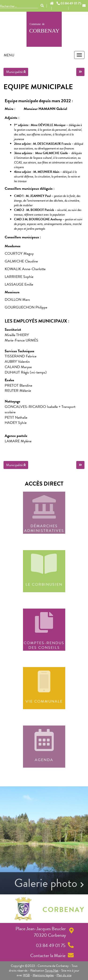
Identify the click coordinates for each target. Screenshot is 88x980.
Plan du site (64, 975)
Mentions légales (43, 975)
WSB (26, 975)
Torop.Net (52, 971)
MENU (9, 55)
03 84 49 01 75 (69, 4)
